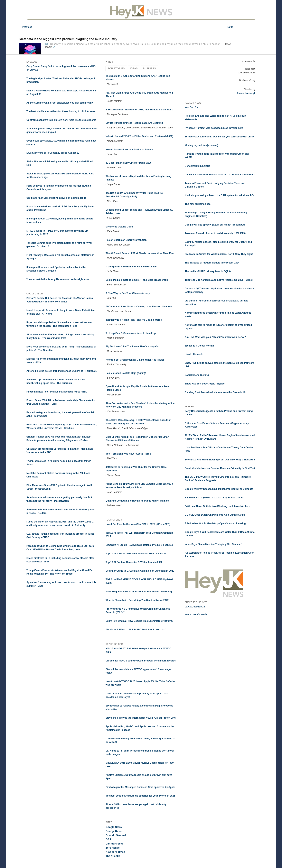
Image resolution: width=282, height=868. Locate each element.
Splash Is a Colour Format (199, 346)
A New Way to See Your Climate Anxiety (128, 293)
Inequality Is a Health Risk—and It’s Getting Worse (134, 320)
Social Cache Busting (197, 375)
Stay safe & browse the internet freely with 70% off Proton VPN (141, 718)
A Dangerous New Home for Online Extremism (131, 267)
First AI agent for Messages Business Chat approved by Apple (140, 787)
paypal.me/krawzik (195, 607)
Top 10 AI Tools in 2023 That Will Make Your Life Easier (136, 554)
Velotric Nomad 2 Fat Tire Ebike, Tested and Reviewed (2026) (139, 136)
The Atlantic (113, 856)
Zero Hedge (113, 848)
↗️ (47, 44)
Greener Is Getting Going (120, 227)
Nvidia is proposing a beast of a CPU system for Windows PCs (220, 195)
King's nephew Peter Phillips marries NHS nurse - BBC (57, 392)
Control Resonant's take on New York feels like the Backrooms (61, 120)
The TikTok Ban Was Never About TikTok (128, 454)
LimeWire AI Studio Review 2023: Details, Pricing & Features (139, 545)
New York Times (115, 852)
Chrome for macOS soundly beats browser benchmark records (141, 661)
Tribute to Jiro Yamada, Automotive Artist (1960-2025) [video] (219, 280)
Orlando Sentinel (116, 835)
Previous (26, 27)
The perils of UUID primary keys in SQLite (208, 271)
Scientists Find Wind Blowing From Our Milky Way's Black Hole (220, 460)
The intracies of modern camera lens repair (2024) (213, 263)
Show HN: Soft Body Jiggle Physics (205, 384)
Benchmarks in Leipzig (198, 166)
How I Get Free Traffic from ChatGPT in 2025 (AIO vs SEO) (138, 524)
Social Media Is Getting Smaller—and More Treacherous (137, 280)
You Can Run (192, 107)
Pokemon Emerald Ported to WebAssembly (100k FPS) (215, 233)
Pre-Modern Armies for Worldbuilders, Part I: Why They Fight (219, 254)
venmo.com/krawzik (196, 614)
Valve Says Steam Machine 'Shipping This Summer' (213, 544)
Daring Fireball (114, 844)
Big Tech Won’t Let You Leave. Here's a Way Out (132, 346)
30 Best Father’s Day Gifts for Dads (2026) (129, 163)
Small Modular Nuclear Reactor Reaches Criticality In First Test (220, 468)
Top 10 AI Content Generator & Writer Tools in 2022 (134, 562)
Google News (114, 827)
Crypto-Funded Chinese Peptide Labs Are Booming (134, 123)
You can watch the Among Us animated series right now (58, 279)
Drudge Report (114, 831)
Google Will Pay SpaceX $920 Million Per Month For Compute (219, 489)
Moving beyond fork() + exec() (202, 145)
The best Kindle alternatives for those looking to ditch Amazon (61, 111)
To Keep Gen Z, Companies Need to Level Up (131, 333)
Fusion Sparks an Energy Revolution (126, 240)
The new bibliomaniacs (198, 204)
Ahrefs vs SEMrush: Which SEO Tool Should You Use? (136, 630)
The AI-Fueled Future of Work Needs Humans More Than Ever (140, 253)
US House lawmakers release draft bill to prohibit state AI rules (220, 175)
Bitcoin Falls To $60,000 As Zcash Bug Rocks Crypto (214, 498)
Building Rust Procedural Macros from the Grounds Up (216, 392)
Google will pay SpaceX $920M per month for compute (215, 225)
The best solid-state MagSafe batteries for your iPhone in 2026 (140, 796)
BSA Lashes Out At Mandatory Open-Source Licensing (215, 523)
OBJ (108, 839)
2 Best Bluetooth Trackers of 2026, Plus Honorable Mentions (139, 110)
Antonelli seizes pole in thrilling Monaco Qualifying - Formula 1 (62, 371)
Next (232, 27)
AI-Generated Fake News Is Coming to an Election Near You (139, 307)
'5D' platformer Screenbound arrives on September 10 (56, 198)
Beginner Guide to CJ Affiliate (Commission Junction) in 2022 (140, 571)
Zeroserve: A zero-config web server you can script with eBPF (219, 137)
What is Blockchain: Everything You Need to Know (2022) (137, 600)
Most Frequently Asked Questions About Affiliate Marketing (139, 592)
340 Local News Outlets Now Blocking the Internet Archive (217, 506)
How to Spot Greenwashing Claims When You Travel (135, 360)
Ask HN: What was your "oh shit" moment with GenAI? (215, 337)
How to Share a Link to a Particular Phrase (129, 150)
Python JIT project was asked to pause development (214, 128)
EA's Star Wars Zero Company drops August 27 (53, 153)
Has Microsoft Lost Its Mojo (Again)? (126, 373)
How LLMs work (194, 354)
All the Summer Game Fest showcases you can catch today (60, 103)
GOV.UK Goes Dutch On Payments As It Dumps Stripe (215, 515)
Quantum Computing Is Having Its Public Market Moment (137, 501)
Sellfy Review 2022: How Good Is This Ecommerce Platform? (139, 621)
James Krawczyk (246, 93)
